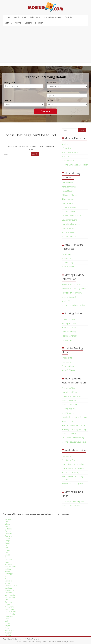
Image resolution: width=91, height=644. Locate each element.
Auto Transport (20, 17)
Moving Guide (68, 413)
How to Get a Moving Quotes (74, 289)
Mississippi (9, 574)
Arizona (7, 524)
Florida (7, 538)
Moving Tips (67, 301)
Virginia (7, 626)
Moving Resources (68, 642)
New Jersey (9, 588)
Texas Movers (68, 191)
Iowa (6, 552)
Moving (39, 642)
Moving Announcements (72, 506)
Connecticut (9, 534)
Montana (8, 578)
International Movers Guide (73, 425)
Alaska (7, 522)
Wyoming (8, 635)
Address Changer (69, 366)
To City (50, 101)
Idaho (7, 545)
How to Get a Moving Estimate (75, 417)
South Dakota (10, 614)
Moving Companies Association (75, 165)
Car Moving (67, 254)
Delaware (8, 536)
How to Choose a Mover (72, 285)
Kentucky (8, 557)
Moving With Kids (69, 409)
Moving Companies (29, 642)
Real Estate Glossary (70, 472)
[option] (45, 96)
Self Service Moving (13, 23)
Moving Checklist (69, 297)
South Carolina (10, 612)
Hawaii (7, 543)
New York (8, 593)
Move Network (68, 161)
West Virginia (9, 630)
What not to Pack (69, 328)
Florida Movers (68, 183)
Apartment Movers (70, 152)
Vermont (8, 623)
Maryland (8, 564)
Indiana (7, 550)
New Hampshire (11, 586)
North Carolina (10, 595)
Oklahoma (8, 602)
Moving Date (9, 82)
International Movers (52, 17)
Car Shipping (67, 263)
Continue (45, 111)
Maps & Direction (69, 370)
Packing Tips (67, 340)
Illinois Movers (68, 199)
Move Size (52, 82)
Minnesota (9, 571)
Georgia (8, 541)
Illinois (7, 548)
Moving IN (66, 144)
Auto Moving (67, 258)
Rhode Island (9, 609)
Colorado (8, 531)
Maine (7, 562)
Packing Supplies (69, 323)
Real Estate (67, 362)
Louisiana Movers (69, 220)
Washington (9, 628)
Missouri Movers (69, 212)
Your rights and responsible (74, 305)
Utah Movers (67, 203)
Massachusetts (10, 567)
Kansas (7, 555)
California (8, 529)
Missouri (8, 576)
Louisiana (8, 560)
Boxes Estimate (68, 319)
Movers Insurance (69, 421)
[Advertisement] (45, 45)
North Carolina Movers (71, 224)
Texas (7, 619)
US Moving (66, 148)
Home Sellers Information (73, 468)
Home (7, 17)
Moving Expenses (69, 434)
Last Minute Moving (70, 392)
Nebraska (8, 581)
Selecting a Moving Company (74, 429)
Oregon (7, 604)
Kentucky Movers (69, 187)
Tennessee (9, 616)
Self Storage (35, 17)
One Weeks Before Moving (73, 438)
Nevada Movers (68, 228)
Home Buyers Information (73, 464)
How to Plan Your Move (72, 293)
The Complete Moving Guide (74, 501)
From (50, 91)
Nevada (7, 583)
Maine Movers (68, 232)
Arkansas (8, 526)
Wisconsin (8, 633)
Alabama (8, 519)
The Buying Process (70, 460)
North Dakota (10, 597)
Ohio (6, 600)
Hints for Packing (69, 332)
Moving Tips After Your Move (74, 442)
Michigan (8, 569)
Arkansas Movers (69, 207)
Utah (6, 621)
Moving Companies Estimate (52, 642)
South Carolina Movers (72, 216)
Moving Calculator (69, 405)
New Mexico (9, 590)
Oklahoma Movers (70, 195)
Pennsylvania (9, 607)
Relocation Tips (68, 388)
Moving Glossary (69, 400)
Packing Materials (69, 336)
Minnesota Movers (70, 236)
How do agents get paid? (72, 484)
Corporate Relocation (34, 23)
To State (7, 101)
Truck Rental (70, 17)
